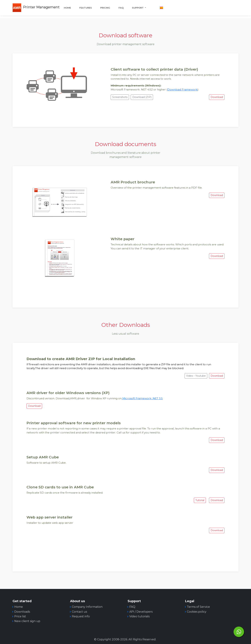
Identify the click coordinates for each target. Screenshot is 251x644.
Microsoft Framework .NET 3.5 (142, 398)
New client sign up (27, 621)
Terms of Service (198, 607)
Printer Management (41, 7)
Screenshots (120, 97)
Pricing (105, 8)
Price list (20, 616)
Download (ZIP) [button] (142, 97)
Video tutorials (139, 616)
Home (67, 8)
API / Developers (141, 612)
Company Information (87, 607)
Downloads (22, 612)
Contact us (79, 612)
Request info (81, 616)
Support (138, 8)
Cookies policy (197, 612)
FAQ (121, 8)
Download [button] (217, 97)
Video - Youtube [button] (196, 376)
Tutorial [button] (200, 500)
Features (86, 8)
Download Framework (182, 89)
